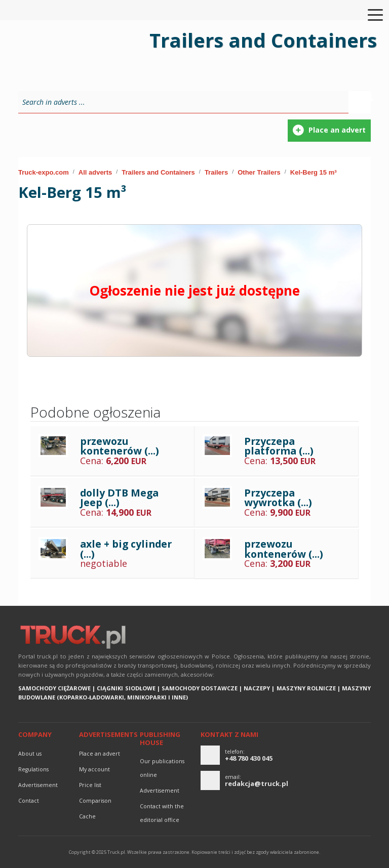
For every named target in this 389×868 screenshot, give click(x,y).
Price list (90, 785)
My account (94, 769)
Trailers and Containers (158, 172)
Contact (29, 801)
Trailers (216, 172)
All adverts (95, 172)
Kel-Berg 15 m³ (314, 172)
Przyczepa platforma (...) (279, 446)
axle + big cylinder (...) (126, 549)
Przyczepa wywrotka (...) (278, 498)
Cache (87, 816)
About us (30, 754)
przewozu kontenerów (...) (120, 446)
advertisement (38, 785)
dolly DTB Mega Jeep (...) (119, 498)
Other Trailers (259, 172)
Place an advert (100, 754)
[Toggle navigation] (369, 14)
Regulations (33, 769)
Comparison (95, 801)
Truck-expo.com (44, 172)
